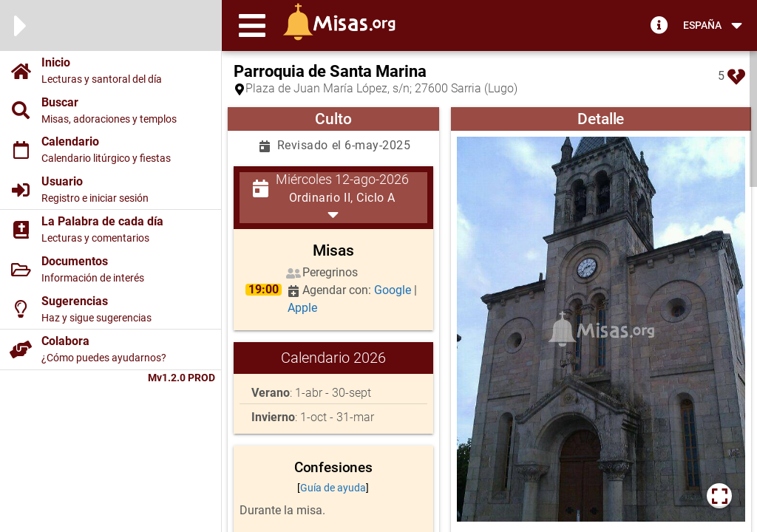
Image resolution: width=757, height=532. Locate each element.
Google (394, 290)
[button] (252, 25)
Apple (302, 308)
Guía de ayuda (333, 488)
